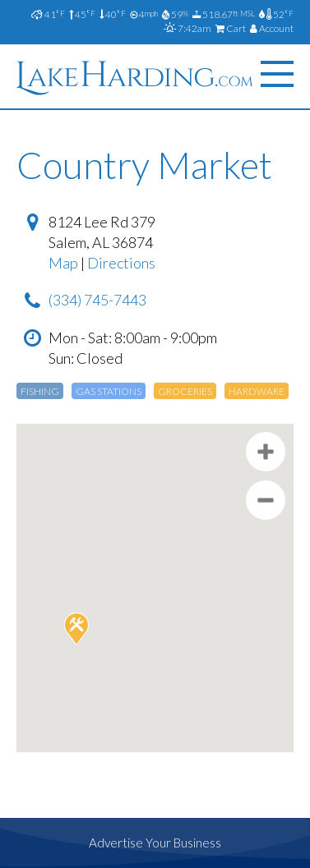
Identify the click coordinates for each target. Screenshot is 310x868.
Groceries (185, 391)
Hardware (257, 391)
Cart (231, 28)
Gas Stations (109, 391)
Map (63, 263)
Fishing (40, 391)
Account (272, 28)
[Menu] (277, 74)
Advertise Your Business (155, 843)
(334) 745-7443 (97, 300)
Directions (121, 263)
